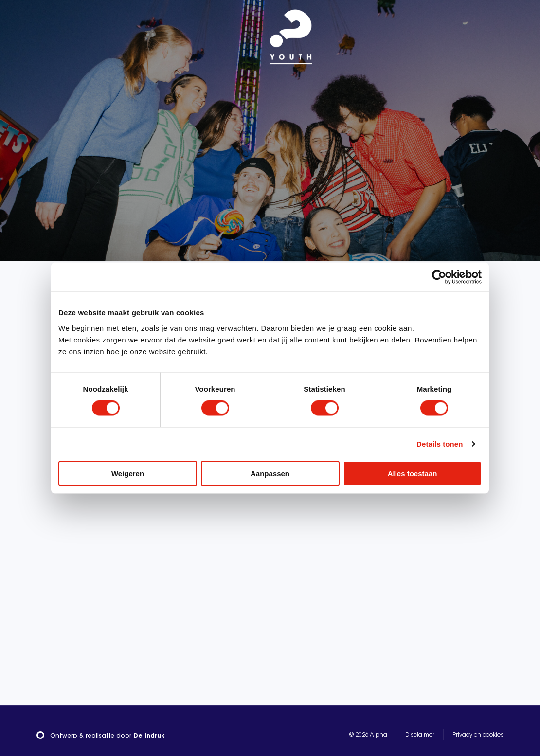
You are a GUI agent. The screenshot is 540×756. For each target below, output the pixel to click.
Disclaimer (420, 735)
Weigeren (128, 473)
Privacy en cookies (478, 735)
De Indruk (149, 736)
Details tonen (440, 444)
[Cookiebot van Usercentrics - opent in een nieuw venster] (439, 277)
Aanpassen (270, 473)
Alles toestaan (413, 473)
